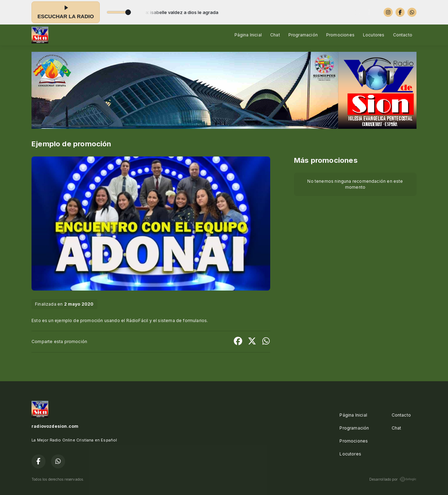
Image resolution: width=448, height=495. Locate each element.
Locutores (374, 35)
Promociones (340, 35)
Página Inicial (248, 35)
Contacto (403, 35)
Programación (303, 35)
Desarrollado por (393, 479)
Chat (275, 35)
